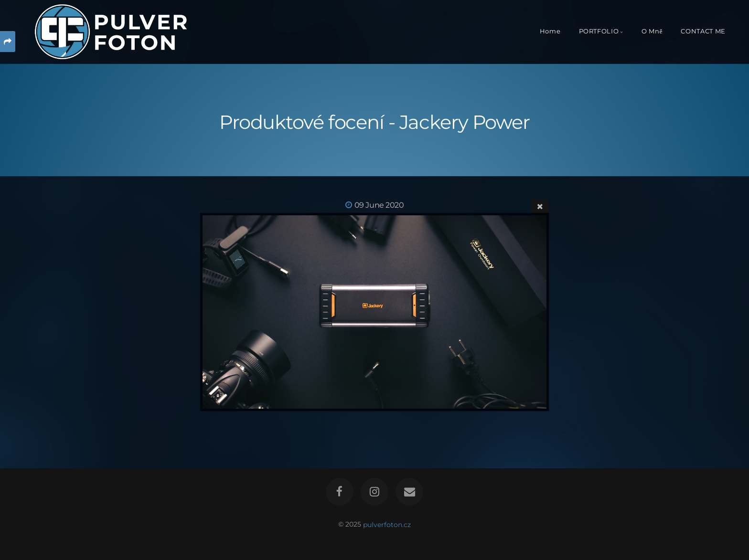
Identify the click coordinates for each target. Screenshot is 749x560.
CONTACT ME (703, 31)
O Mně (652, 31)
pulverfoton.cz (387, 524)
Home (550, 31)
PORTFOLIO (599, 31)
